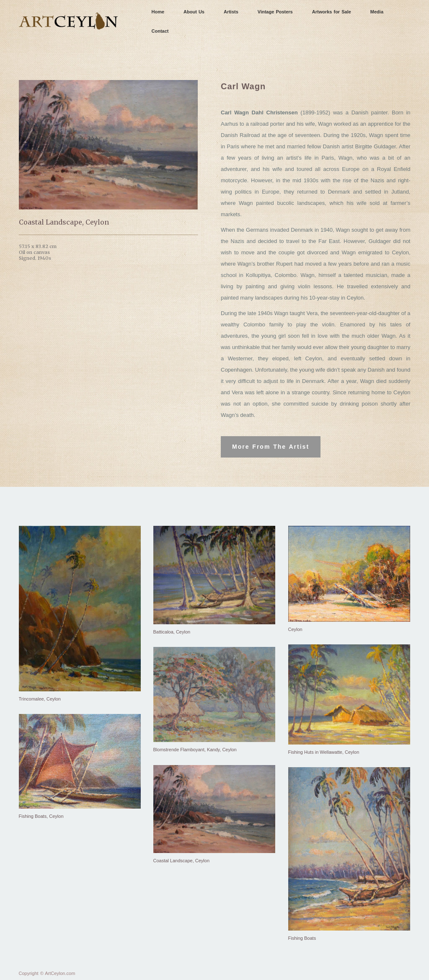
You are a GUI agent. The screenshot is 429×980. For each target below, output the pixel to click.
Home (158, 12)
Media (377, 12)
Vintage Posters (275, 12)
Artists (231, 12)
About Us (194, 12)
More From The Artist (271, 447)
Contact (160, 31)
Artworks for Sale (332, 12)
